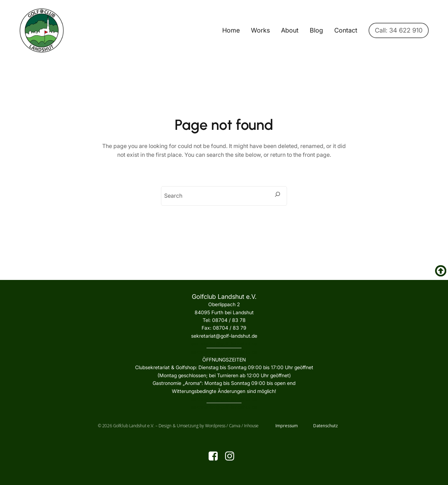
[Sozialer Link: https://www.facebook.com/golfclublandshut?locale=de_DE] (216, 456)
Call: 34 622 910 (399, 30)
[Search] (278, 194)
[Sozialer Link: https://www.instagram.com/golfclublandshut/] (232, 456)
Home (231, 30)
